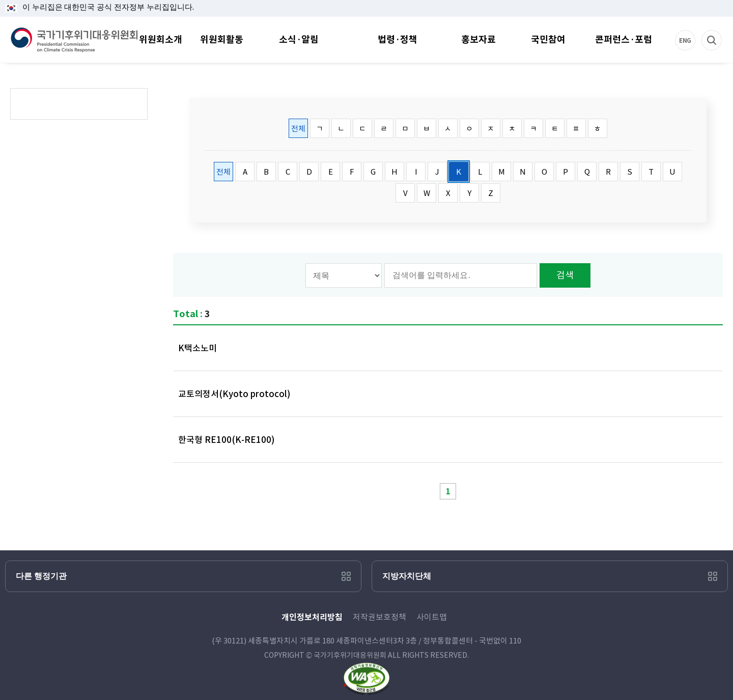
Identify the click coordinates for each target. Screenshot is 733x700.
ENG (696, 30)
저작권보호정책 (379, 617)
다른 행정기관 (41, 576)
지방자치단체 (407, 576)
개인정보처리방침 (312, 617)
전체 (298, 129)
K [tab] (459, 172)
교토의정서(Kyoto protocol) (234, 394)
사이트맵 (432, 617)
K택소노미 (198, 348)
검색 (722, 30)
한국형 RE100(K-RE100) (227, 440)
